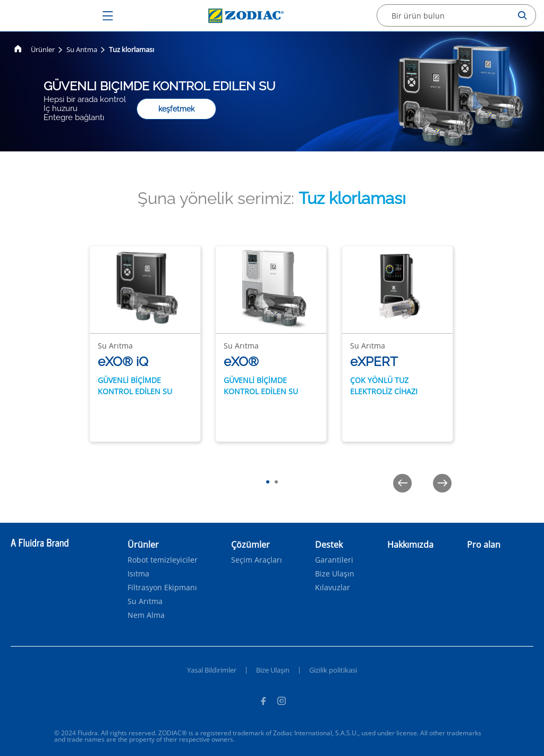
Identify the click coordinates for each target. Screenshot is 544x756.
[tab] (268, 482)
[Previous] (402, 483)
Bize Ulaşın (335, 574)
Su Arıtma (82, 49)
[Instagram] (282, 702)
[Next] (442, 483)
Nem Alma (146, 615)
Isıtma (138, 574)
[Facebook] (263, 702)
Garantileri (334, 560)
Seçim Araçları (257, 560)
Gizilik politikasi (333, 670)
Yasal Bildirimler (212, 670)
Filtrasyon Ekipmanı (162, 588)
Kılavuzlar (333, 588)
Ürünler (43, 49)
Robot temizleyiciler (163, 560)
